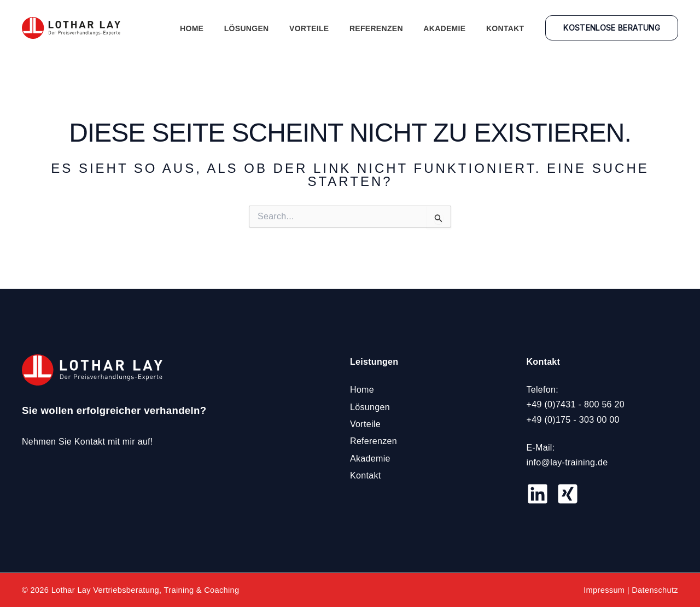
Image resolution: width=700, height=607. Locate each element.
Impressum (604, 590)
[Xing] (568, 494)
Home (214, 28)
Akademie (451, 28)
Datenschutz (655, 590)
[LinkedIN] (538, 494)
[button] (612, 28)
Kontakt (507, 28)
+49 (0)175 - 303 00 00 (573, 419)
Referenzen (387, 28)
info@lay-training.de (567, 462)
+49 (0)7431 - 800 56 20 (576, 404)
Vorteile (323, 28)
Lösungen (265, 28)
